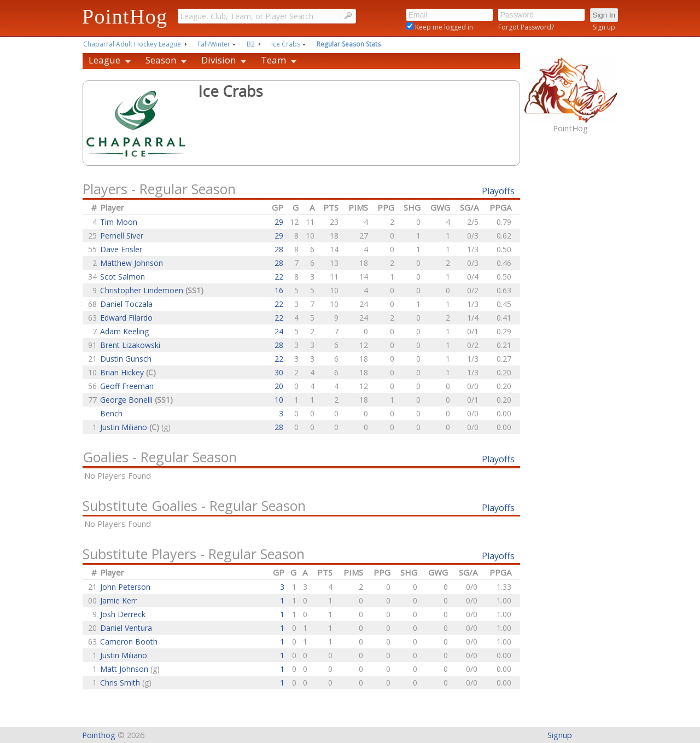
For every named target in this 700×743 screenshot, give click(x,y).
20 (279, 386)
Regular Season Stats (349, 44)
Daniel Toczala (126, 304)
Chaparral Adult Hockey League (132, 44)
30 (279, 372)
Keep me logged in (443, 27)
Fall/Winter (214, 44)
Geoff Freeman (127, 386)
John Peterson (125, 587)
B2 (251, 44)
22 (279, 277)
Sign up (604, 27)
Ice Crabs (286, 44)
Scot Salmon (122, 277)
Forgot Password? (526, 27)
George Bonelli (127, 400)
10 (279, 400)
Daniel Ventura (126, 628)
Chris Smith (121, 683)
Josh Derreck (123, 614)
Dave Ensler (121, 249)
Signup (560, 735)
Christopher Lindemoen (143, 290)
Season (161, 60)
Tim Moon (119, 222)
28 (279, 249)
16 (279, 290)
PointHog (125, 16)
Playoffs (498, 191)
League (104, 60)
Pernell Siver (122, 236)
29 (279, 222)
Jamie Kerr (118, 600)
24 (279, 331)
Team (273, 60)
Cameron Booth (129, 642)
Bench (111, 413)
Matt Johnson (125, 669)
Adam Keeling (124, 331)
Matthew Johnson (132, 263)
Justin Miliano (125, 427)
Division (218, 60)
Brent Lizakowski (130, 345)
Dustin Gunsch (126, 359)
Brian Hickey (123, 372)
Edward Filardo (126, 318)
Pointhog (99, 735)
